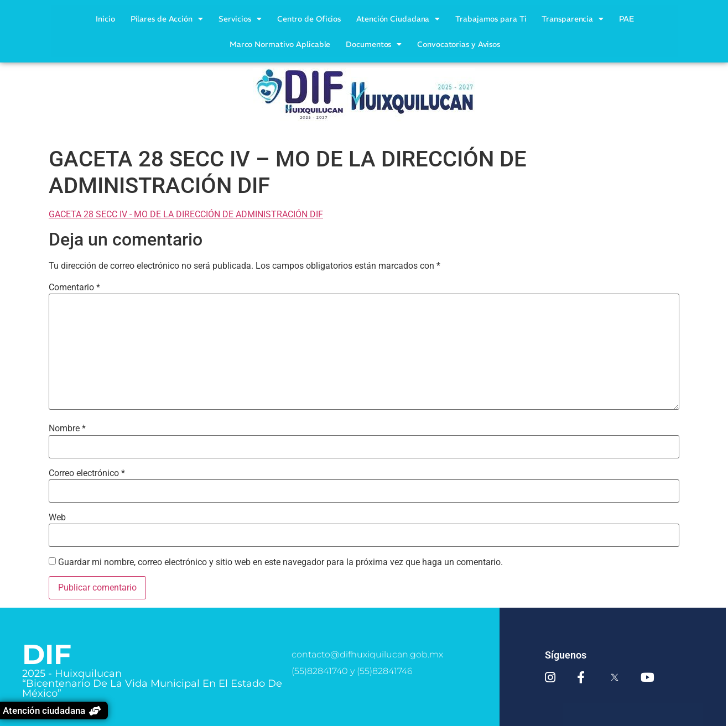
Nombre (67, 429)
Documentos (374, 44)
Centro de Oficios (309, 19)
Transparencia (573, 19)
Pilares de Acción (167, 19)
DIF (47, 654)
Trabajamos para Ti (491, 19)
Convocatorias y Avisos (459, 44)
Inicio (105, 19)
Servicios (240, 19)
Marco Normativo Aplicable (280, 44)
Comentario (74, 288)
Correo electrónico (87, 473)
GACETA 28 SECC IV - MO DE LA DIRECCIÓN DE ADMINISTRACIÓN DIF (186, 214)
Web (57, 518)
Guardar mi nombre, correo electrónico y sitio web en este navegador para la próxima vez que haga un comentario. (280, 562)
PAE (626, 19)
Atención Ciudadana (398, 19)
